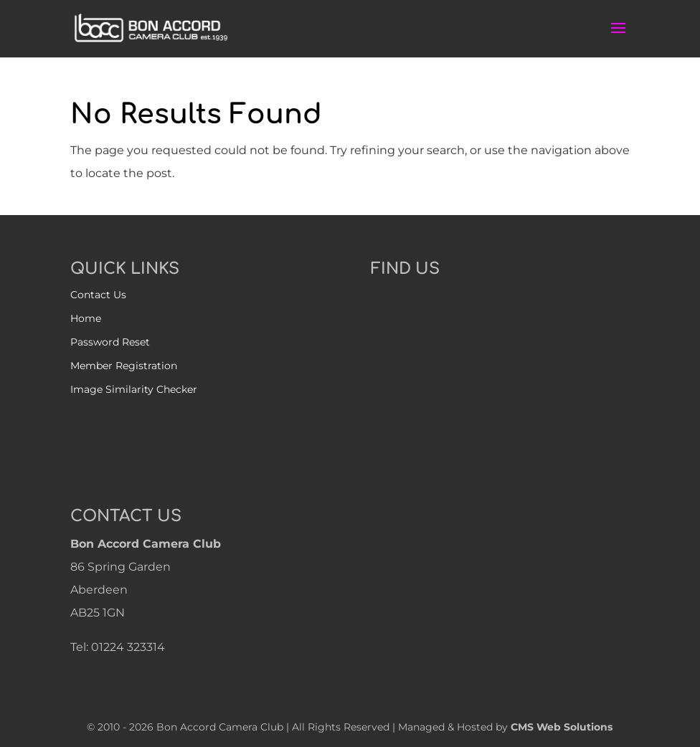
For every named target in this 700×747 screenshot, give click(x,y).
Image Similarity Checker (134, 389)
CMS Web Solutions (562, 727)
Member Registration (124, 366)
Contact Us (98, 295)
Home (86, 318)
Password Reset (110, 342)
